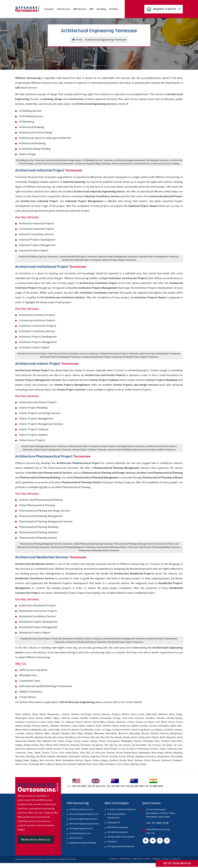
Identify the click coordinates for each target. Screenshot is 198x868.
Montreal (19, 737)
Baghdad (81, 764)
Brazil (130, 760)
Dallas (57, 722)
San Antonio (125, 745)
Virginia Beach (131, 753)
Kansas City (77, 730)
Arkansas (106, 714)
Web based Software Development (117, 816)
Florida (139, 722)
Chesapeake (106, 718)
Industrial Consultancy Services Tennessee (38, 257)
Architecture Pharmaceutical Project (53, 456)
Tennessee (21, 753)
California (65, 718)
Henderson (125, 726)
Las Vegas (106, 730)
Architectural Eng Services (81, 809)
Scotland (168, 730)
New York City (107, 737)
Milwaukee (99, 733)
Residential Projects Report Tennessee (126, 642)
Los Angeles (157, 730)
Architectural (125, 859)
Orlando (94, 741)
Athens (105, 757)
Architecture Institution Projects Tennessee (102, 357)
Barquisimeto (163, 757)
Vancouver (100, 753)
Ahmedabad (62, 757)
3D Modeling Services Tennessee (98, 160)
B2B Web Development (118, 827)
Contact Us (176, 859)
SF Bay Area (67, 749)
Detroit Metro (99, 722)
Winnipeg (178, 753)
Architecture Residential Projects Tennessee (86, 642)
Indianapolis (36, 730)
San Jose (178, 745)
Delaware (70, 722)
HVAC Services (76, 838)
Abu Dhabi (41, 757)
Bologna (104, 760)
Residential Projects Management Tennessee (125, 639)
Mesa (74, 733)
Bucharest (166, 760)
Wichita (169, 753)
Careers (165, 859)
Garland (45, 726)
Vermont (111, 753)
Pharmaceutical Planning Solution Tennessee (99, 551)
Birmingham (68, 760)
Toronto (45, 753)
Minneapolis (111, 733)
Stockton (154, 749)
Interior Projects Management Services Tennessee (44, 446)
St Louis (122, 749)
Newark (118, 737)
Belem (26, 760)
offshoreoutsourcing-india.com (44, 859)
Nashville (29, 737)
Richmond (65, 745)
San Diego (167, 745)
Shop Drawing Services (80, 833)
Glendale (55, 726)
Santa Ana (20, 749)
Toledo (37, 753)
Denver (79, 722)
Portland (165, 741)
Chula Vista (127, 718)
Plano (157, 741)
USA (88, 753)
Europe (143, 764)
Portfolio (114, 9)
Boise (32, 718)
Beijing (18, 760)
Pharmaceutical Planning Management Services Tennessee (46, 544)
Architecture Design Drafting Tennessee (93, 164)
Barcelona (151, 757)
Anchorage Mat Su (38, 764)
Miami (80, 733)
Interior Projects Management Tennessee (52, 450)
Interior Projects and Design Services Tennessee (123, 446)
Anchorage (86, 714)
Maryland (56, 733)
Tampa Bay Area (174, 749)
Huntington (164, 726)
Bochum (79, 760)
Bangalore (140, 757)
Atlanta (125, 714)
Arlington (116, 714)
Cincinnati (139, 718)
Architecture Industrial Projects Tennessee (82, 260)
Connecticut (32, 722)
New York (95, 737)
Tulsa (61, 753)
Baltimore (163, 714)
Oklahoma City (49, 741)
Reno (42, 745)
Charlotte (94, 718)
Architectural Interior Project (47, 364)
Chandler (84, 718)
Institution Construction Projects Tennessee (37, 354)
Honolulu (144, 726)
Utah (82, 753)
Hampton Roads (94, 726)
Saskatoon (31, 749)
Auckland (72, 764)
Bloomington (21, 718)
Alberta (51, 764)
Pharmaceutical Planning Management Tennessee (73, 547)
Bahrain (131, 757)
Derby (126, 764)
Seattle (41, 749)
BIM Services (80, 9)
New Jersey (58, 737)
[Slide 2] (99, 66)
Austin (141, 714)
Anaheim (75, 714)
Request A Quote (167, 9)
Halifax (82, 726)
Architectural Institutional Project (51, 267)
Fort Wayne (149, 722)
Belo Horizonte (47, 760)
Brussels (156, 760)
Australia (113, 757)
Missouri (145, 733)
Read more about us (36, 840)
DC (63, 722)
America (66, 714)
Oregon (85, 741)
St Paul (130, 749)
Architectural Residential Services (51, 557)
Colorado (160, 718)
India (179, 726)
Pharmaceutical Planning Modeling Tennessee (160, 547)
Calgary (56, 718)
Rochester (86, 745)
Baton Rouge (176, 714)
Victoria (119, 753)
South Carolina (81, 749)
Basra (96, 764)
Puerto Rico (176, 741)
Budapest (177, 760)
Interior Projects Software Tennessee (90, 450)
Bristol (147, 760)
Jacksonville (54, 730)
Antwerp (85, 757)
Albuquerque (54, 714)
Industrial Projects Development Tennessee (158, 257)
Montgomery (176, 733)
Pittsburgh (148, 741)
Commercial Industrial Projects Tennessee (78, 257)
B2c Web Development (118, 832)
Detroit (87, 722)
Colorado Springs (174, 718)
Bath (102, 764)
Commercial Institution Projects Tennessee (119, 354)
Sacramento (97, 745)
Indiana (26, 730)
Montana (165, 733)
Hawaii (115, 726)
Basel (89, 764)
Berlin (58, 760)
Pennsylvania (113, 741)
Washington (145, 753)
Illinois (18, 730)
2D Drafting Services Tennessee (30, 160)
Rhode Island (52, 745)
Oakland (31, 741)
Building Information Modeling (83, 843)
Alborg (58, 764)
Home (77, 40)
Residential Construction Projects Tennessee (41, 639)
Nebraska (39, 737)
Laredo (97, 730)
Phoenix (137, 741)
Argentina (95, 757)
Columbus (20, 722)
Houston (153, 726)
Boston (39, 718)
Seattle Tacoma (53, 749)
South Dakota (96, 749)
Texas (30, 753)
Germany (36, 726)
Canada (75, 718)
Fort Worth (161, 722)
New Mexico (71, 737)
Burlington (110, 764)
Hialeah (135, 726)
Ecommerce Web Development (121, 809)
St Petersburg (141, 749)
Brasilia (123, 760)
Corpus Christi (46, 722)
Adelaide (51, 757)
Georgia (27, 726)
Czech (119, 764)
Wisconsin (20, 757)
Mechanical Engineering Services (84, 824)
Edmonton (121, 722)
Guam (75, 726)
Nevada (48, 737)
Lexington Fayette (121, 730)
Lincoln (134, 730)
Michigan (89, 733)
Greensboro (65, 726)
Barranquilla (177, 757)
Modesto (155, 733)
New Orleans (84, 737)
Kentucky (88, 730)
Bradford (114, 760)
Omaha (61, 741)
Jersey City (66, 730)
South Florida (110, 749)
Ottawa (102, 741)
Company (49, 9)
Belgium (34, 760)
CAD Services (63, 9)
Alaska (35, 714)
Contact (129, 702)
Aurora (134, 714)
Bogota (88, 760)
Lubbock (30, 733)
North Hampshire (168, 737)
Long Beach (144, 730)
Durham (111, 722)
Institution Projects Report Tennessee (141, 357)
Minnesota (123, 733)
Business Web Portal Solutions (121, 837)
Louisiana (178, 730)
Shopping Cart (114, 823)
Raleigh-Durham (31, 745)
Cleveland (150, 718)
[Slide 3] (105, 66)
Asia (64, 764)
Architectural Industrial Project (49, 170)
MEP (92, 9)
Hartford (107, 726)
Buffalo (48, 718)
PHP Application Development (121, 846)
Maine (47, 733)
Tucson (54, 753)
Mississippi (135, 733)
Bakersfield (151, 714)
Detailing (101, 9)
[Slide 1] (94, 66)
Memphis (66, 733)
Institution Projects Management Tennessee (160, 354)
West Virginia (158, 753)
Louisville (20, 733)
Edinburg (134, 764)
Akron (18, 714)
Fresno (171, 722)
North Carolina (138, 737)
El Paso (131, 722)
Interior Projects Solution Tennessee (159, 450)
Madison (39, 733)
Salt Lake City (111, 745)
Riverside (75, 745)
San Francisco (155, 745)
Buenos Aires (22, 764)
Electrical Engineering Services (83, 819)
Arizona (96, 714)
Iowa (45, 730)
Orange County (73, 741)
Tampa (162, 749)
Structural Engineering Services (84, 814)
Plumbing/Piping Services (81, 829)
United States (72, 753)
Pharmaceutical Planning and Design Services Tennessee (139, 544)
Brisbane (139, 760)
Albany (42, 714)
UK (93, 753)
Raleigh (19, 745)
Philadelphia (127, 741)
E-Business (112, 842)
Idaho (173, 726)
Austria (122, 757)
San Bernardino (139, 745)
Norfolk (127, 737)
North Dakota (152, 737)
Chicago (117, 718)
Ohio (39, 741)
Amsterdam (74, 757)
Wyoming (30, 757)
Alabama (26, 714)
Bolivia (96, 760)
